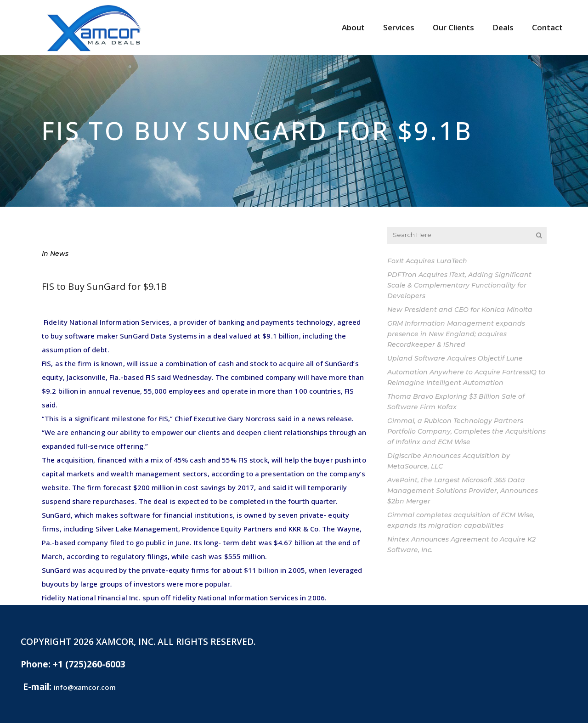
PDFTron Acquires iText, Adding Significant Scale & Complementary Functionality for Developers (459, 285)
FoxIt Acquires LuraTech (427, 261)
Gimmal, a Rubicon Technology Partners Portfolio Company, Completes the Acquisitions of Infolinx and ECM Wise (466, 431)
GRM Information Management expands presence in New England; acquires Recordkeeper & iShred (456, 334)
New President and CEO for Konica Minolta (460, 310)
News (59, 254)
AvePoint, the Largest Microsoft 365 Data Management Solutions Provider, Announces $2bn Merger (463, 491)
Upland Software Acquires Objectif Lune (455, 358)
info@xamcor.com (85, 687)
